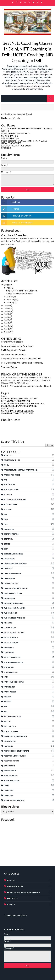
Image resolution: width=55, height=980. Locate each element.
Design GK (8, 569)
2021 (7, 317)
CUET (6, 549)
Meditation (9, 667)
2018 (7, 326)
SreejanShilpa (10, 771)
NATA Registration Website (14, 350)
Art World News (11, 490)
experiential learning (13, 603)
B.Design (8, 509)
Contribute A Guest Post (14, 235)
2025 (7, 305)
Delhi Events (10, 559)
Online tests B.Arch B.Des (15, 736)
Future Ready (10, 628)
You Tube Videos (9, 367)
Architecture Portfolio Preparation (20, 470)
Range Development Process (20, 294)
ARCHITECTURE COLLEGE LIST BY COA (19, 399)
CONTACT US (7, 408)
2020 (7, 320)
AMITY (6, 465)
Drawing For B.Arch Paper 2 (16, 588)
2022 (7, 314)
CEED (6, 524)
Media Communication (14, 662)
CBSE (6, 519)
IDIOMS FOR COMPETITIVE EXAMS (17, 413)
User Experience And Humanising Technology (22, 363)
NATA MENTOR (10, 687)
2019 (7, 323)
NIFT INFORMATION (10, 138)
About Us (8, 455)
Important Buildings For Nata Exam (17, 346)
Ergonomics (9, 598)
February (11, 300)
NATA (6, 677)
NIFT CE (7, 722)
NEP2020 (7, 702)
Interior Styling (11, 643)
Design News (10, 579)
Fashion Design (11, 613)
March (10, 297)
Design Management (13, 574)
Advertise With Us (12, 460)
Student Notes (11, 776)
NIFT (6, 712)
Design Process (11, 583)
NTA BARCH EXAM (11, 731)
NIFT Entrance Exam (13, 717)
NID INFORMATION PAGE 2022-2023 (18, 411)
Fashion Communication (15, 608)
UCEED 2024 (9, 791)
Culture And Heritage (13, 554)
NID (5, 707)
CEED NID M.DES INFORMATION (15, 401)
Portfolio (8, 746)
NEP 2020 (8, 697)
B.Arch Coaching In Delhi (15, 500)
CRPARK (7, 544)
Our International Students (13, 354)
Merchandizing (11, 672)
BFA (5, 514)
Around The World (12, 475)
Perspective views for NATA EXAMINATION (21, 359)
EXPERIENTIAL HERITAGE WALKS (16, 146)
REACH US (6, 148)
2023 (7, 311)
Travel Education (12, 781)
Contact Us (9, 529)
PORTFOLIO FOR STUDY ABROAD (17, 751)
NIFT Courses (10, 726)
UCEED (7, 786)
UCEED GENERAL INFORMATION (16, 133)
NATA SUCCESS (10, 692)
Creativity (8, 539)
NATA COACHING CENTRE (14, 682)
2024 (7, 309)
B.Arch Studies (11, 505)
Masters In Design (12, 657)
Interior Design (11, 638)
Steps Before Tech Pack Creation (21, 291)
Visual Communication (14, 800)
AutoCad (8, 495)
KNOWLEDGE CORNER (11, 143)
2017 (7, 329)
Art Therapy (9, 485)
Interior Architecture (14, 633)
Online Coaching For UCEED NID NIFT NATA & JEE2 (24, 141)
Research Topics (11, 761)
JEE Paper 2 (9, 648)
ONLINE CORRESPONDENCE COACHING (19, 406)
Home (4, 396)
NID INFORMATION (10, 136)
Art (5, 480)
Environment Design (13, 593)
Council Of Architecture (12, 342)
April (9, 288)
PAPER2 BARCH (10, 741)
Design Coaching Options (15, 564)
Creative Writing (11, 534)
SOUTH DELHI (9, 766)
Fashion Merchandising (14, 618)
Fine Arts (8, 623)
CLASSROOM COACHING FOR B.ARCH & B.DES (22, 403)
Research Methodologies (15, 756)
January (11, 303)
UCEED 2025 (9, 796)
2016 (7, 332)
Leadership (9, 652)
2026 (7, 285)
